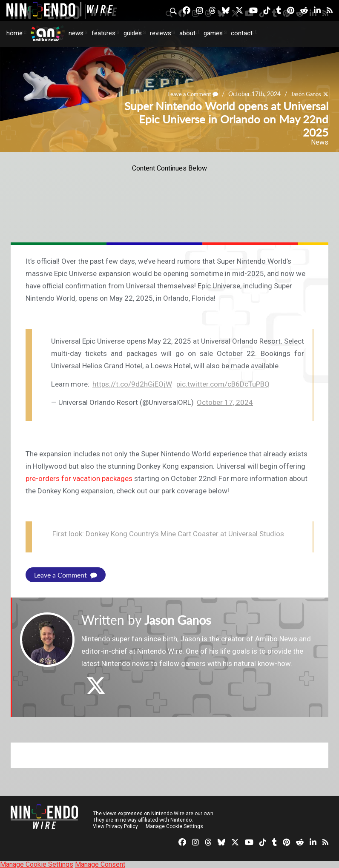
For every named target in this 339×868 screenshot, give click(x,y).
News (76, 33)
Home (14, 33)
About (187, 33)
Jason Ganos (180, 620)
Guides (133, 33)
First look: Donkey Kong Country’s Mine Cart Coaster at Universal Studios (168, 534)
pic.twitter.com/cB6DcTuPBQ (223, 384)
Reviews (161, 33)
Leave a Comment (66, 575)
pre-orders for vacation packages (79, 478)
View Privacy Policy (115, 826)
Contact (242, 33)
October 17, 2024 (225, 402)
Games (213, 33)
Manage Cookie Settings (174, 826)
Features (103, 33)
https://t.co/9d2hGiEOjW (132, 384)
